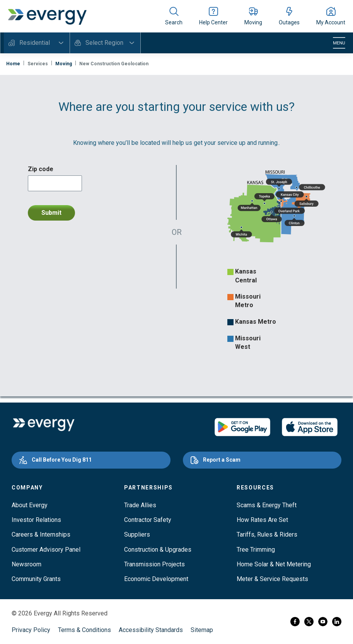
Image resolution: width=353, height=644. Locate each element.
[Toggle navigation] (339, 43)
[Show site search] (174, 16)
